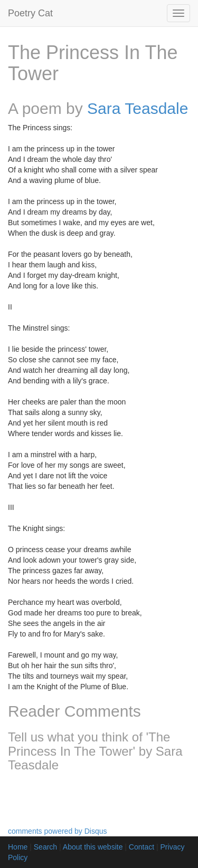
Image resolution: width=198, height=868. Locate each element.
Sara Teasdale (138, 108)
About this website (93, 847)
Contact (142, 847)
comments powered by (58, 831)
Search (45, 847)
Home (18, 847)
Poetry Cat (30, 13)
